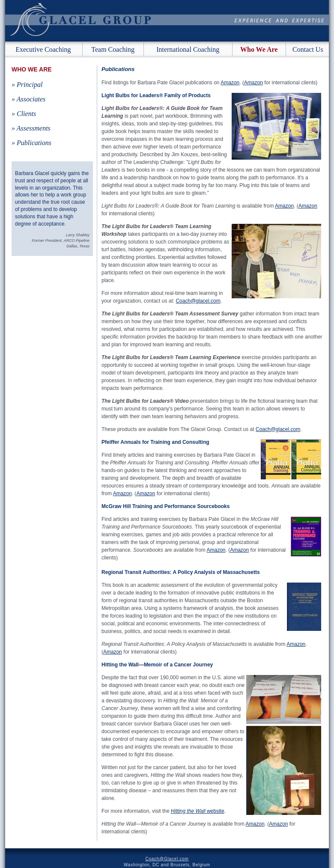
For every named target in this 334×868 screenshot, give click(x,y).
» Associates (28, 99)
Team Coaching (113, 49)
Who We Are (259, 49)
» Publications (31, 143)
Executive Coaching (43, 49)
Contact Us (308, 49)
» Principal (27, 85)
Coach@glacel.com (198, 301)
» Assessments (31, 128)
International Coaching (188, 49)
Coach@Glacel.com (167, 859)
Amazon (230, 83)
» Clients (24, 114)
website (198, 811)
